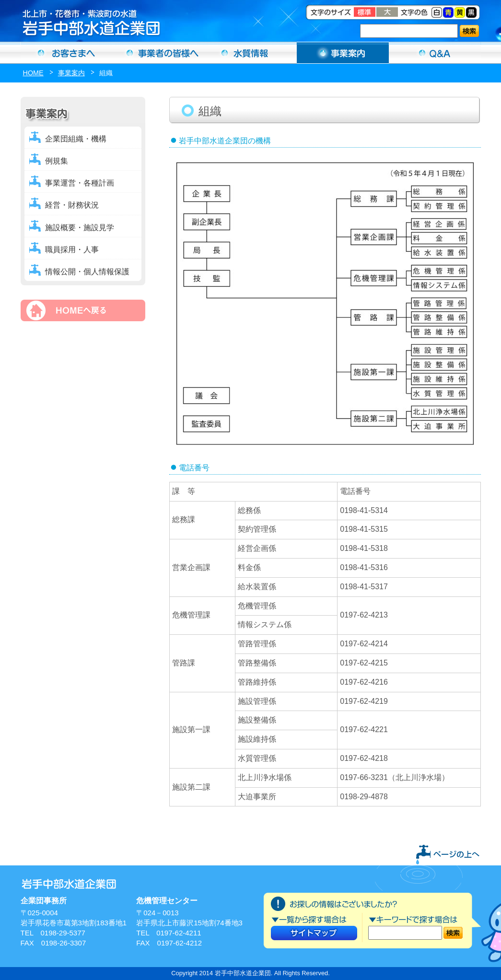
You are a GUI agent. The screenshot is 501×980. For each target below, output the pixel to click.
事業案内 (343, 53)
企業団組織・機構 (76, 139)
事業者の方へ (159, 53)
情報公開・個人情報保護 (87, 272)
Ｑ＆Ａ (435, 53)
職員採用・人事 (72, 250)
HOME (33, 73)
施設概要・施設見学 (80, 227)
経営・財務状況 (72, 205)
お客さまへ (67, 53)
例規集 (57, 161)
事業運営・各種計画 (80, 183)
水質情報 (251, 53)
